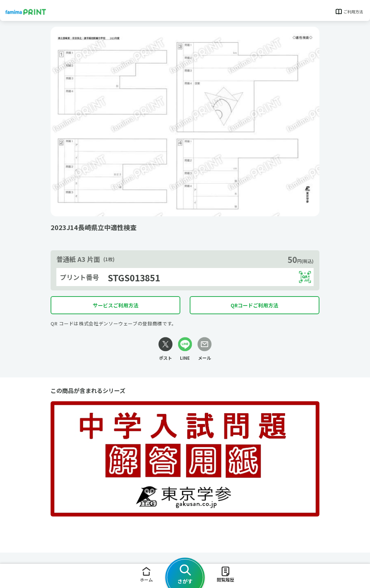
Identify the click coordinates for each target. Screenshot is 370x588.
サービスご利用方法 (116, 305)
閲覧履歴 (225, 574)
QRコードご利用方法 (254, 305)
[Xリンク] (165, 349)
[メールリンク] (205, 349)
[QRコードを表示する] (305, 277)
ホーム (146, 574)
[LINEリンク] (185, 349)
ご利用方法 (349, 12)
